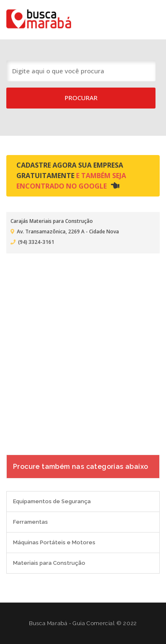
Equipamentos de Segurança (52, 501)
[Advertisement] (83, 349)
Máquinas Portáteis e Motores (54, 542)
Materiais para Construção (49, 563)
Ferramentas (30, 522)
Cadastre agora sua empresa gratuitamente (71, 176)
